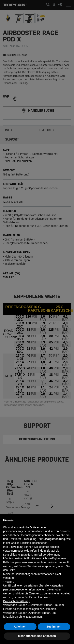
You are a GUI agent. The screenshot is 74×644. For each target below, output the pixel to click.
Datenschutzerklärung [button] (17, 601)
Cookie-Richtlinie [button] (21, 543)
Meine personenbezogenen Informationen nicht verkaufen (32, 576)
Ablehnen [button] (20, 627)
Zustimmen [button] (54, 627)
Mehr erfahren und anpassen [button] (37, 636)
